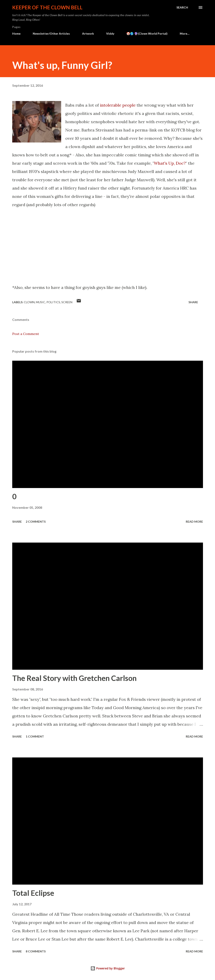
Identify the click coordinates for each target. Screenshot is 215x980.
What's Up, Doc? (170, 163)
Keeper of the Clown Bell (47, 7)
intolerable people (118, 105)
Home (16, 33)
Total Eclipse (33, 893)
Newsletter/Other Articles (51, 33)
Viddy (110, 33)
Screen (67, 302)
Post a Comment (26, 334)
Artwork (88, 33)
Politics (53, 302)
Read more (194, 522)
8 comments (36, 951)
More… (185, 33)
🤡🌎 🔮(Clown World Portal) (147, 33)
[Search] (182, 7)
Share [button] (193, 302)
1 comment (35, 736)
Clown (29, 302)
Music (41, 302)
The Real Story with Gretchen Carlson (74, 678)
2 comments (36, 522)
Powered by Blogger (108, 968)
